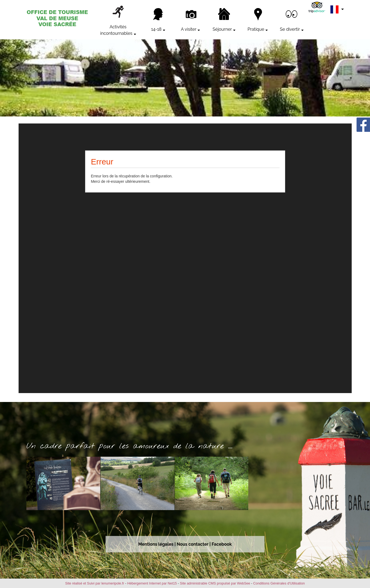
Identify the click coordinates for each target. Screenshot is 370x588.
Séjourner (222, 29)
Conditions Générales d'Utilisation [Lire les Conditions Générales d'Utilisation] (279, 583)
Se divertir (290, 29)
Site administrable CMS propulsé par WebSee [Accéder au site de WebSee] (215, 583)
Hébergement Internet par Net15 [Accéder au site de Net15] (152, 583)
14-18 (156, 29)
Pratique (256, 29)
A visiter (189, 29)
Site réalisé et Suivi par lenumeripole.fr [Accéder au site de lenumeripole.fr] (95, 583)
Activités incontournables (116, 30)
